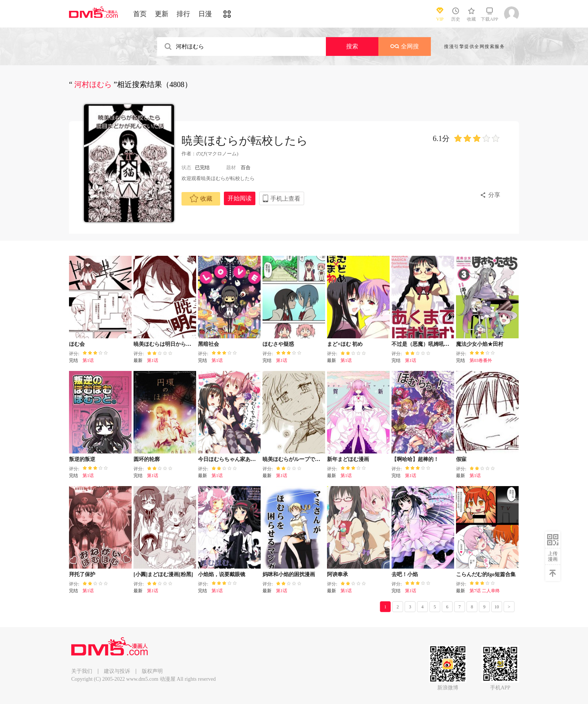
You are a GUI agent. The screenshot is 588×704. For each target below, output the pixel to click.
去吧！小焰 (405, 574)
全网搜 (405, 46)
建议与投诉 (117, 671)
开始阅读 (240, 198)
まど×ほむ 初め (345, 344)
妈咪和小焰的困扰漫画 (289, 574)
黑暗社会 (208, 344)
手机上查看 (285, 199)
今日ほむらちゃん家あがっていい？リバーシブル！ (258, 459)
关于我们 (82, 671)
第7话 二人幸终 (485, 591)
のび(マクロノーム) (217, 154)
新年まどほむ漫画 (348, 459)
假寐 (461, 459)
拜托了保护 (82, 574)
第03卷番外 (481, 360)
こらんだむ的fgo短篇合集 (486, 574)
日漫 (205, 14)
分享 (494, 195)
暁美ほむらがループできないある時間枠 (310, 459)
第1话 (88, 360)
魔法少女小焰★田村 (480, 344)
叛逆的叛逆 (82, 459)
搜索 (352, 46)
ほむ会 (77, 344)
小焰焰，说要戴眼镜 (222, 574)
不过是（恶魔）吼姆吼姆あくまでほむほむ (441, 344)
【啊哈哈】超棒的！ (415, 459)
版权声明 (152, 671)
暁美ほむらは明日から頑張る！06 (173, 344)
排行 (183, 14)
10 (497, 607)
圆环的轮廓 (147, 459)
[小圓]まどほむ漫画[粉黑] (163, 574)
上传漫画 (553, 556)
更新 (162, 14)
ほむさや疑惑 (278, 344)
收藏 (201, 198)
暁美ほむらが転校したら (245, 140)
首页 (140, 14)
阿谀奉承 (337, 574)
